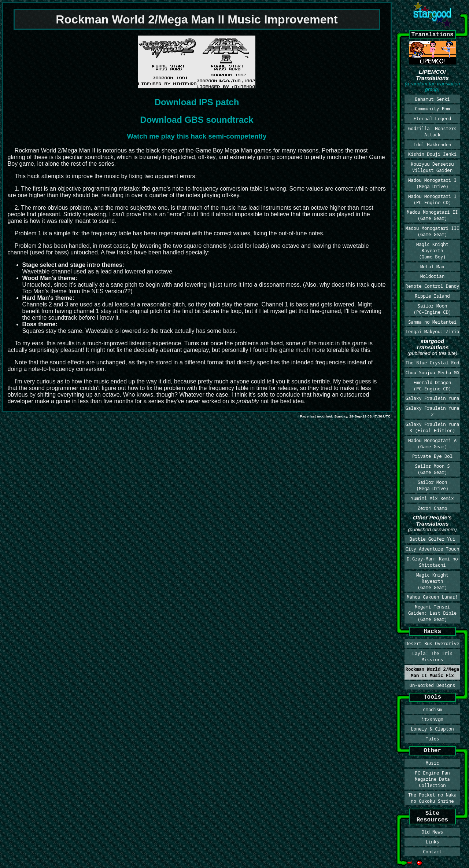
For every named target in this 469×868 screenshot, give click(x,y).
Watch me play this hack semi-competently (197, 136)
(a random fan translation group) (432, 87)
